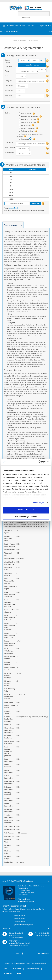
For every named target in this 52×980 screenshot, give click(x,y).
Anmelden (26, 18)
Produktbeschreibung (13, 225)
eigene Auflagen (20, 919)
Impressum (8, 973)
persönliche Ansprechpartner (24, 925)
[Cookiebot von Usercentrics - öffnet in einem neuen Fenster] (38, 462)
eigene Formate (20, 916)
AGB (6, 969)
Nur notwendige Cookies (26, 517)
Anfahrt (19, 973)
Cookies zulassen (26, 510)
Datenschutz (17, 969)
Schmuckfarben (20, 922)
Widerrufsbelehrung (32, 969)
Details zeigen (38, 502)
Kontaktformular (43, 954)
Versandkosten (14, 208)
